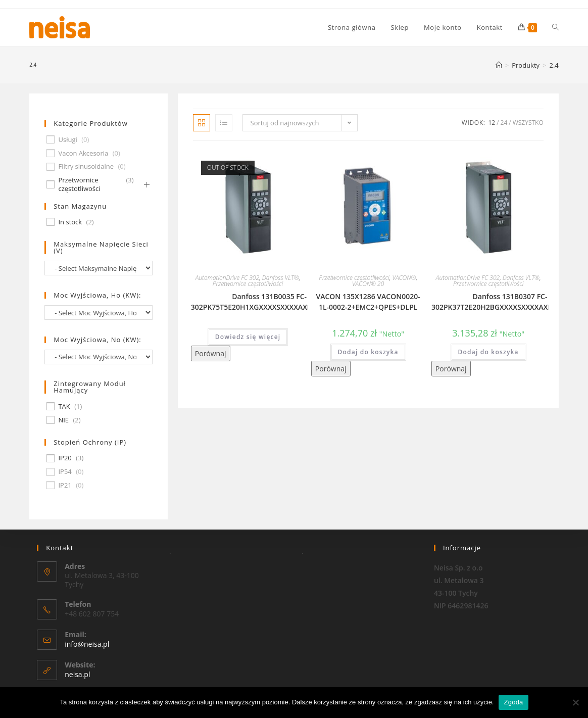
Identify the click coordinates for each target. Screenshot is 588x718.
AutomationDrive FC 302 (227, 278)
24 (504, 123)
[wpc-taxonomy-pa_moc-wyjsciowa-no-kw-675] (98, 357)
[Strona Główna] (499, 65)
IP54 (65, 472)
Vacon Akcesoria (83, 153)
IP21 (65, 485)
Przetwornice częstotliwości (248, 284)
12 (492, 123)
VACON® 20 (368, 284)
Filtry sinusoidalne (86, 166)
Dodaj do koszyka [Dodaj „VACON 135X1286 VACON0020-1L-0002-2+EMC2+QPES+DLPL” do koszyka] (368, 352)
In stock (70, 222)
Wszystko (528, 123)
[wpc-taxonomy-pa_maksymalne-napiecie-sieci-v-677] (98, 268)
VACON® (404, 278)
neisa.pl (77, 674)
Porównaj (211, 353)
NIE (63, 420)
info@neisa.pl (87, 644)
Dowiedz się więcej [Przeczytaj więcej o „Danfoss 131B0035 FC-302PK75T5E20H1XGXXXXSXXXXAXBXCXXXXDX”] (248, 337)
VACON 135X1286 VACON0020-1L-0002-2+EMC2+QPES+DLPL (368, 302)
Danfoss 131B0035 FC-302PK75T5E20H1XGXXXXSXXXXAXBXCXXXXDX (269, 302)
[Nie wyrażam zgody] (575, 702)
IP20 (65, 458)
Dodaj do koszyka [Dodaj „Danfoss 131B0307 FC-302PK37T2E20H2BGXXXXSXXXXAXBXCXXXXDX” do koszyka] (488, 352)
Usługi (67, 140)
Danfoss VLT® (281, 278)
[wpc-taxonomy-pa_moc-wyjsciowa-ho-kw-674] (98, 313)
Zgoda (513, 702)
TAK (64, 406)
